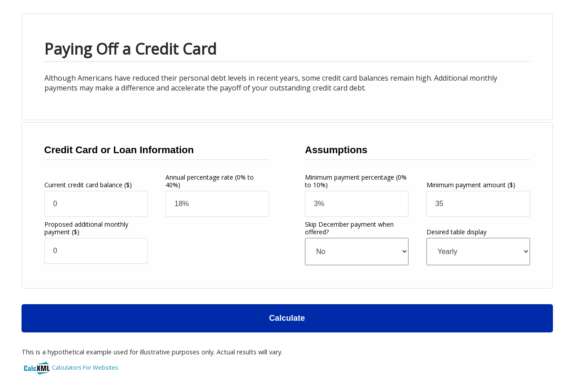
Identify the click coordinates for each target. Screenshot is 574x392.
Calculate (287, 318)
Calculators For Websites (85, 367)
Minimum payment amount (471, 185)
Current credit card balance (88, 185)
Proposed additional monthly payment (86, 228)
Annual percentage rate (210, 181)
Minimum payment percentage (356, 181)
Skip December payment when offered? (349, 228)
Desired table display (457, 232)
